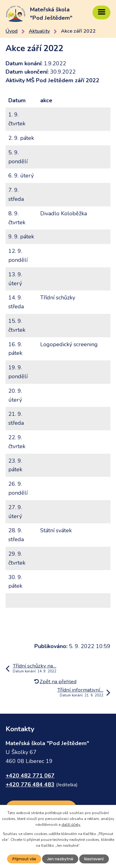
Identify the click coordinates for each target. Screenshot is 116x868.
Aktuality (39, 31)
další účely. (71, 825)
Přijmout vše (24, 859)
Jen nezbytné (60, 859)
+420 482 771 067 (30, 776)
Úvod (12, 31)
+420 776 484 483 (30, 785)
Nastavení (94, 859)
